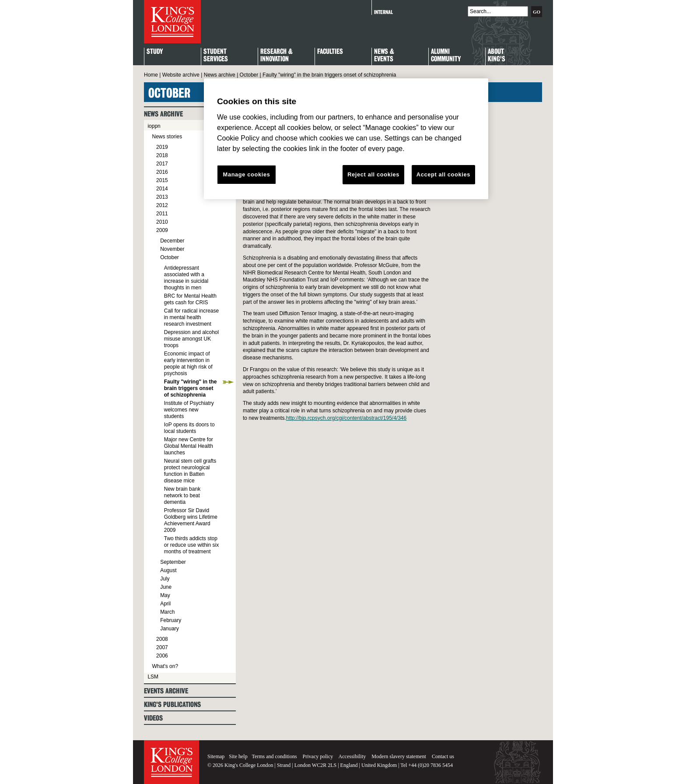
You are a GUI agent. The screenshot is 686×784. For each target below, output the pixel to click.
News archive (220, 75)
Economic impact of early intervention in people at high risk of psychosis (188, 364)
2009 (162, 230)
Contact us (443, 756)
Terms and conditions (274, 756)
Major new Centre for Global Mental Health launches (189, 446)
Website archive (181, 75)
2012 (162, 205)
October (249, 75)
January (170, 629)
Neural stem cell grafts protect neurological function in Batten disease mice (190, 471)
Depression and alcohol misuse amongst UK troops (191, 339)
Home (151, 75)
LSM (153, 677)
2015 (162, 180)
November (172, 249)
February (171, 620)
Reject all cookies (373, 174)
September (173, 562)
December (172, 241)
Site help (238, 756)
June (166, 587)
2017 (162, 164)
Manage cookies (247, 174)
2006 (162, 656)
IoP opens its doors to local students (189, 428)
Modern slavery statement (399, 756)
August (168, 570)
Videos (153, 718)
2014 (162, 189)
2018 (162, 155)
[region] (346, 139)
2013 (162, 197)
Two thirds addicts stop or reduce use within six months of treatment (191, 545)
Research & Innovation (276, 56)
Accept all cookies (443, 174)
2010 (162, 222)
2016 (162, 172)
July (165, 579)
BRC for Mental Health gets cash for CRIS (190, 299)
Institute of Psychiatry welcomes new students (189, 410)
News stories (167, 137)
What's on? (165, 666)
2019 (162, 147)
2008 (162, 639)
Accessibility (352, 756)
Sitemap (216, 756)
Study (155, 52)
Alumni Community (446, 56)
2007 (162, 647)
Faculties (330, 52)
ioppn (154, 126)
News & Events (384, 56)
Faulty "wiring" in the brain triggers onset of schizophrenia (191, 388)
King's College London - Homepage (172, 22)
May (165, 595)
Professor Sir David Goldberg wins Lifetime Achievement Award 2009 (191, 520)
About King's (497, 56)
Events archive (166, 691)
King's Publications (172, 705)
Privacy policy (318, 756)
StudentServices (216, 56)
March (167, 612)
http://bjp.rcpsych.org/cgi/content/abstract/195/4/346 (346, 418)
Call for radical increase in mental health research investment (191, 317)
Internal (383, 12)
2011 (162, 214)
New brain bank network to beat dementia (182, 496)
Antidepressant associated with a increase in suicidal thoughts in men (186, 278)
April (165, 604)
